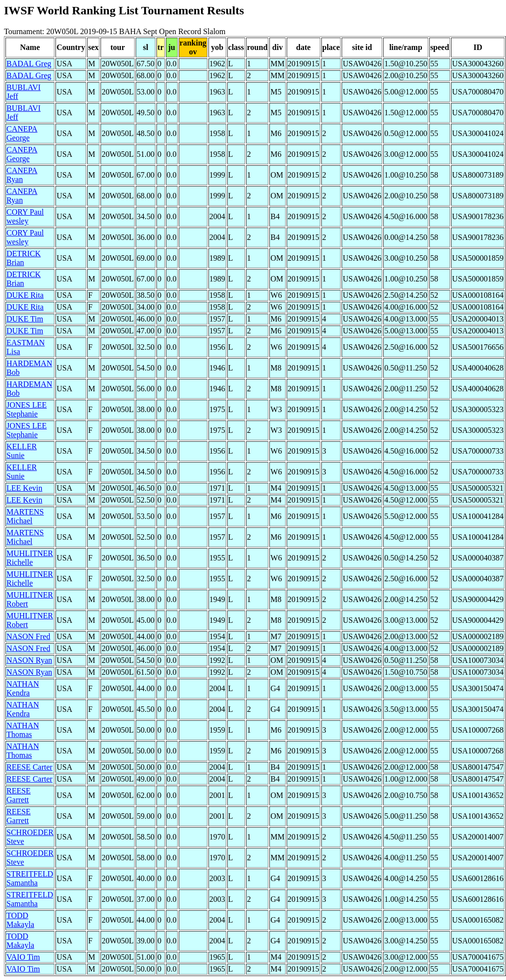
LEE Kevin (24, 488)
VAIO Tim (23, 957)
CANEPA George (22, 133)
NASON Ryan (29, 660)
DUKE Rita (25, 295)
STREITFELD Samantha (30, 878)
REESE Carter (29, 767)
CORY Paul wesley (25, 216)
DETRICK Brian (24, 258)
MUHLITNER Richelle (30, 558)
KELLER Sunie (22, 451)
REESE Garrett (19, 795)
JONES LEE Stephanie (26, 409)
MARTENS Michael (25, 516)
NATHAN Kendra (23, 688)
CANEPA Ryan (22, 175)
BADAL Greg (29, 64)
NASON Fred (28, 636)
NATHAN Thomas (23, 730)
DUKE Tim (25, 319)
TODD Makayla (20, 920)
